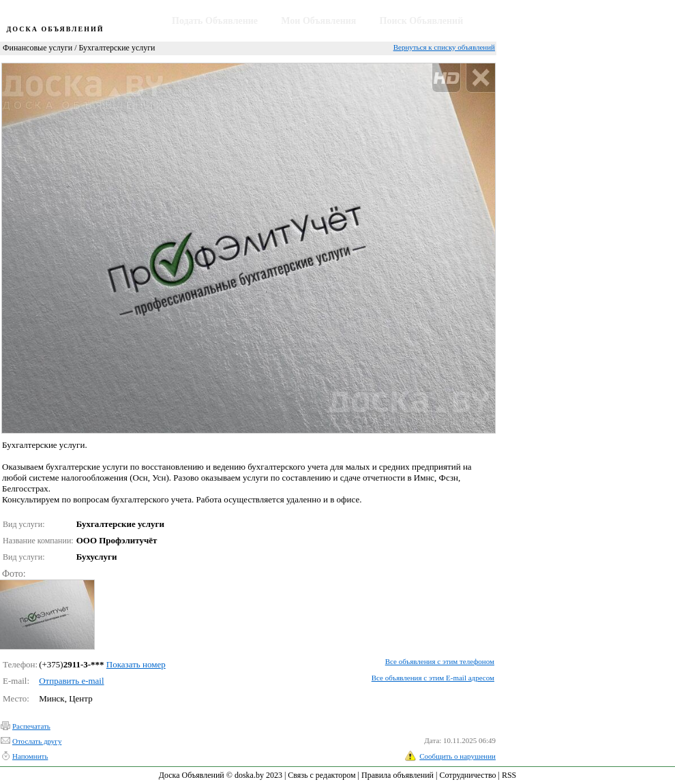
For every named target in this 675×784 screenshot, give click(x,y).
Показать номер (136, 664)
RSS (509, 775)
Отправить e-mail (71, 681)
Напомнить (30, 756)
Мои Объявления (318, 21)
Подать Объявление (215, 21)
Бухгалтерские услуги (117, 48)
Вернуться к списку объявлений (444, 47)
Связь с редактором (321, 775)
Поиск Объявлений (422, 21)
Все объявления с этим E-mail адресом (433, 678)
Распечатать (31, 726)
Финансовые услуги (37, 48)
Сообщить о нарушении (457, 756)
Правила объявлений (397, 775)
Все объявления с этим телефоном (440, 661)
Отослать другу (37, 741)
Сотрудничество (467, 775)
